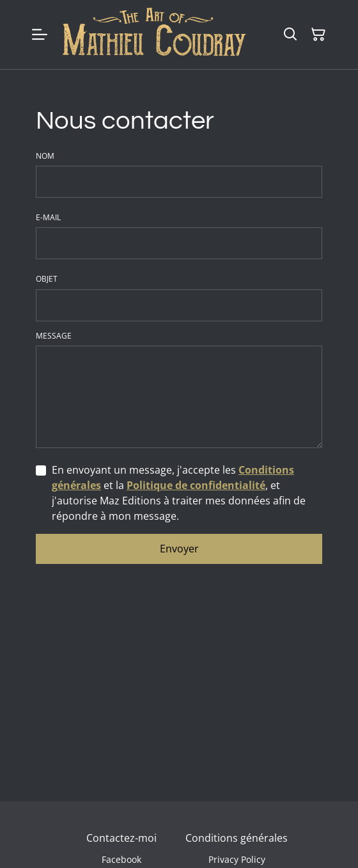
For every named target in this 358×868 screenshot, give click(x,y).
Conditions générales (237, 838)
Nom (45, 156)
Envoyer (179, 549)
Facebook (121, 859)
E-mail (48, 218)
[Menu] (40, 35)
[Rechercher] (290, 35)
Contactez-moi (121, 838)
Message (54, 336)
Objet (47, 279)
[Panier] (318, 35)
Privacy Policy (237, 859)
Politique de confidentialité (196, 485)
